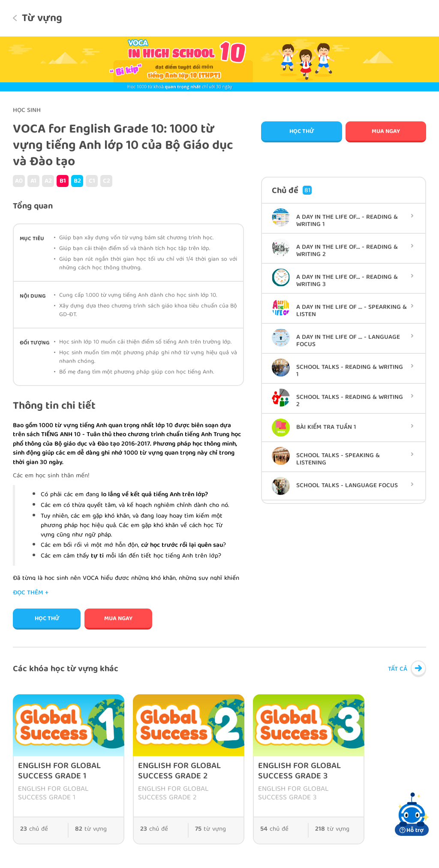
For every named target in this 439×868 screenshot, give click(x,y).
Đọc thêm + (31, 593)
